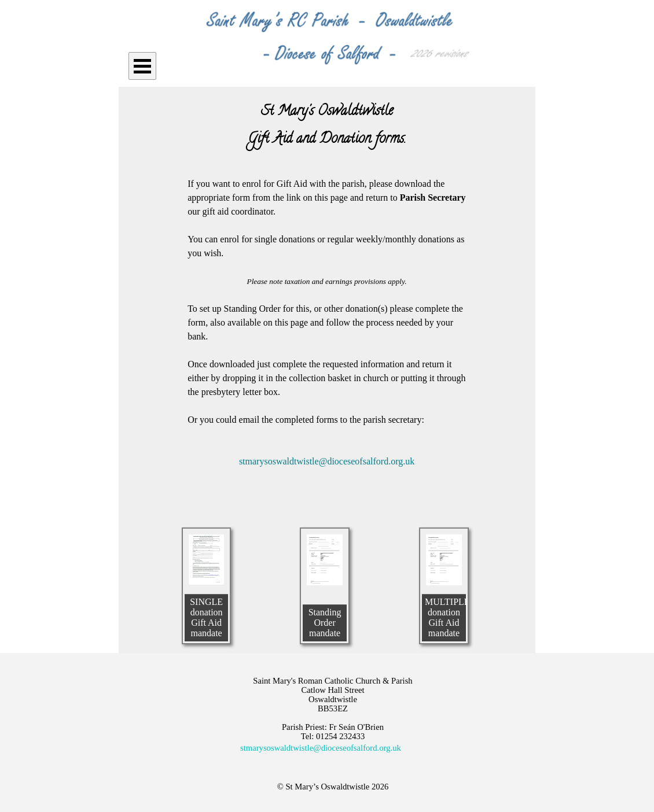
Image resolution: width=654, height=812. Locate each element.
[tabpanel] (327, 126)
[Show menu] (142, 66)
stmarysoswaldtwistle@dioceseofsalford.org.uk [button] (321, 748)
